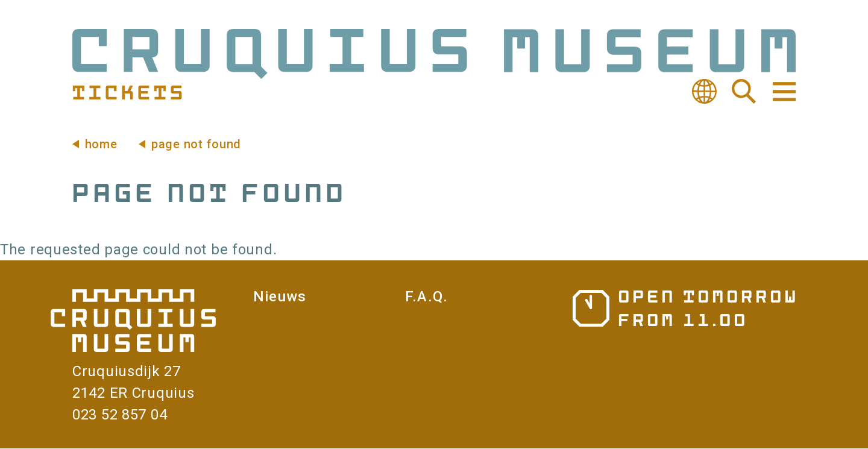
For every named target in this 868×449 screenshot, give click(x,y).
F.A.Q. (426, 297)
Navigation (783, 92)
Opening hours (684, 308)
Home (101, 144)
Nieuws (280, 297)
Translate (704, 92)
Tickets (127, 92)
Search (744, 92)
